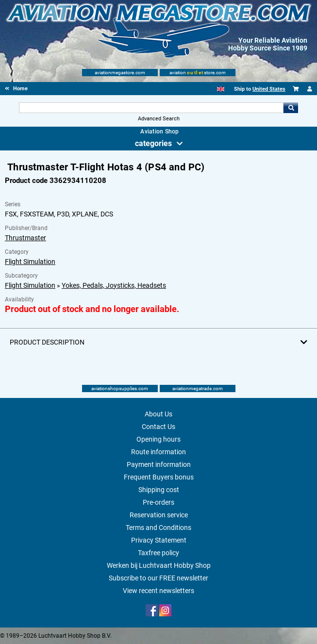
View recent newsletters (158, 591)
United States (269, 89)
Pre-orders (158, 502)
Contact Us (158, 427)
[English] (221, 89)
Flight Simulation (30, 262)
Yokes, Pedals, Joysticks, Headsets (114, 285)
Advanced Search (159, 119)
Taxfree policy (158, 553)
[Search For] (151, 108)
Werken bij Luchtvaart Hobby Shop (159, 565)
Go (291, 108)
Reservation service (159, 515)
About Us (158, 414)
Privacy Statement (159, 540)
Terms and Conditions (158, 528)
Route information (158, 452)
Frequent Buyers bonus (159, 477)
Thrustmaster (25, 238)
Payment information (159, 464)
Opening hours (158, 439)
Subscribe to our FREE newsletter (158, 578)
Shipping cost (159, 490)
